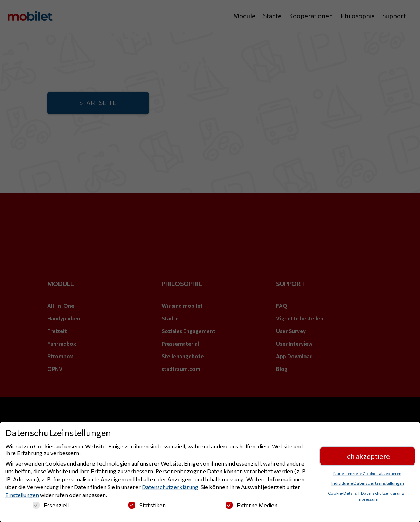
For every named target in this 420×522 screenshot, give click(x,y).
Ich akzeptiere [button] (367, 456)
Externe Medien (252, 505)
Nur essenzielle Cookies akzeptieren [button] (367, 473)
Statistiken (147, 505)
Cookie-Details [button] (343, 493)
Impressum (367, 499)
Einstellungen (22, 495)
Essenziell (51, 505)
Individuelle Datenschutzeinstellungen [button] (368, 483)
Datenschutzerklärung (170, 487)
